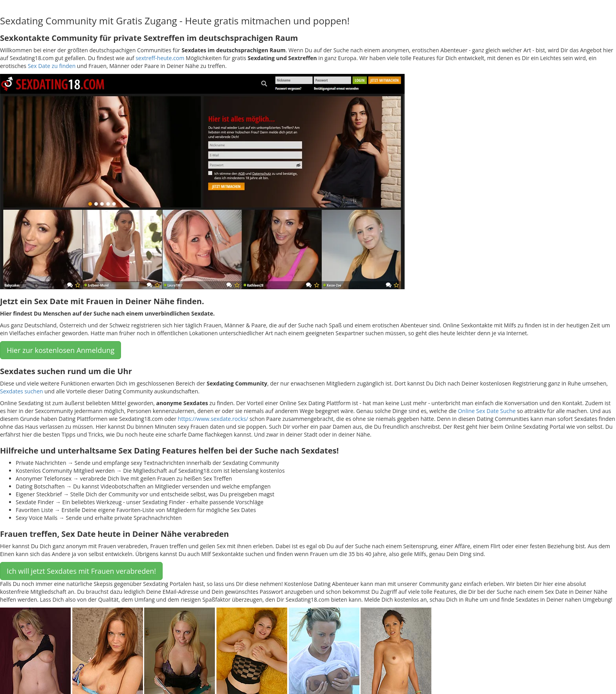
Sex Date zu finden (52, 66)
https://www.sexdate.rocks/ (213, 419)
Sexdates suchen (21, 391)
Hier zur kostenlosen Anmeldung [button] (60, 350)
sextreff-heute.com (160, 58)
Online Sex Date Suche (487, 411)
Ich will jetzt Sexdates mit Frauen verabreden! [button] (81, 571)
